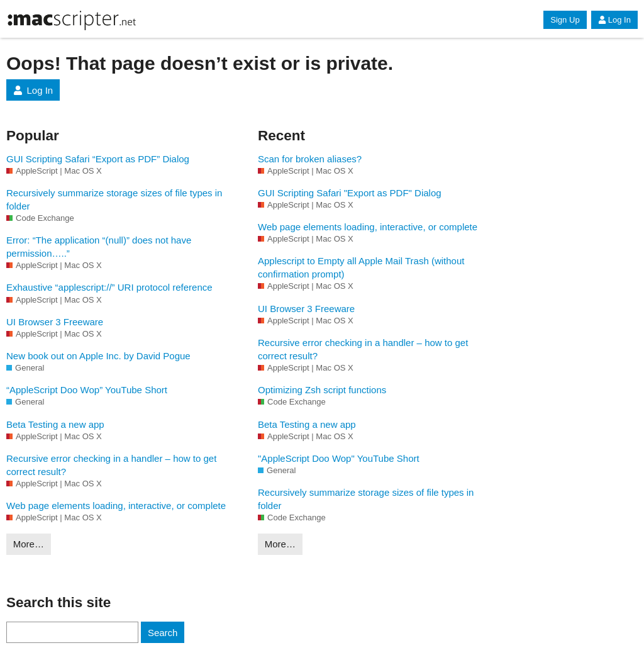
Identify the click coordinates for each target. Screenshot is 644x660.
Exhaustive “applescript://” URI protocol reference (109, 287)
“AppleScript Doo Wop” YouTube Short (87, 390)
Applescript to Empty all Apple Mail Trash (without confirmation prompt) (361, 267)
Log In (614, 20)
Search (163, 633)
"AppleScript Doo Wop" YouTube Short (339, 458)
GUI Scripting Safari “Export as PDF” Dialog (98, 159)
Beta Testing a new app (55, 424)
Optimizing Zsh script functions (322, 390)
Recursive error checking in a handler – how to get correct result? (111, 465)
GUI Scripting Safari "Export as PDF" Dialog (350, 193)
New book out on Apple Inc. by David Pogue (98, 356)
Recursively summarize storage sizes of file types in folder (114, 199)
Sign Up (565, 20)
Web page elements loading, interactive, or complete (116, 506)
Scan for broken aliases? (310, 159)
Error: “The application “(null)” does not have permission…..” (99, 247)
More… (29, 544)
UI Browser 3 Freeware (55, 322)
